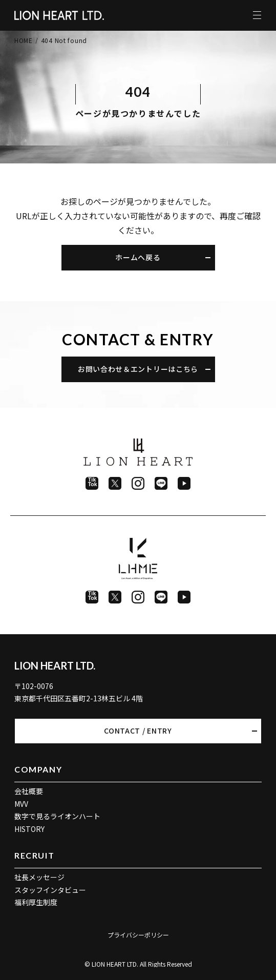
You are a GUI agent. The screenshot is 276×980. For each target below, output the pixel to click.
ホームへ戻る (138, 257)
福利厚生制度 (36, 902)
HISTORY (29, 829)
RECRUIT (34, 855)
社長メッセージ (39, 877)
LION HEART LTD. (55, 665)
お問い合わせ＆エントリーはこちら (138, 369)
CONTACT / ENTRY (138, 731)
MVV (21, 804)
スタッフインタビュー (50, 890)
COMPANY (38, 769)
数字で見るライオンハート (57, 816)
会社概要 (29, 791)
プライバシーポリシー (138, 935)
